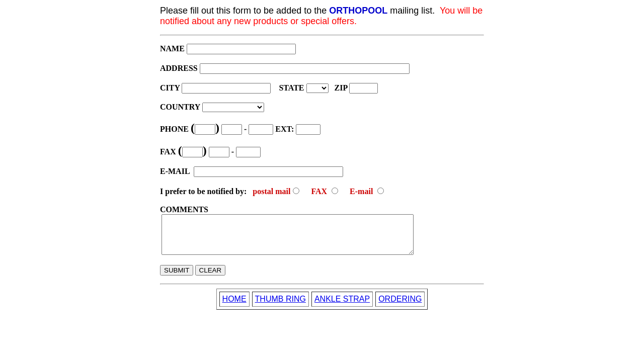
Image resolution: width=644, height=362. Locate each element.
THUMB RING (280, 306)
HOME (234, 306)
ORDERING (400, 306)
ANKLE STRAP (342, 306)
